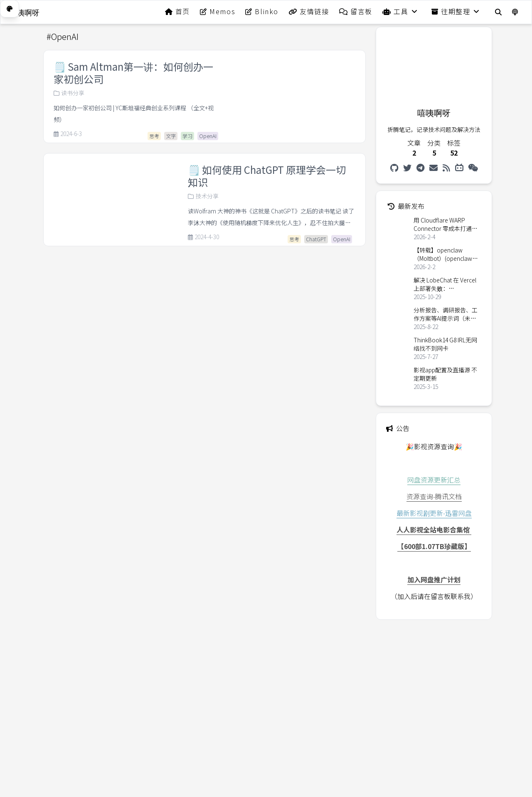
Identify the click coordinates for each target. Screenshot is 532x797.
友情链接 (309, 11)
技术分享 (203, 196)
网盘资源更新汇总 (434, 480)
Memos (218, 11)
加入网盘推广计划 (434, 579)
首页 (177, 11)
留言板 (356, 11)
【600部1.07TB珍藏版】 (434, 546)
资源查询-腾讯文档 (434, 496)
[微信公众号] (473, 168)
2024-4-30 (203, 237)
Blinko (262, 11)
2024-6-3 (68, 134)
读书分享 (69, 93)
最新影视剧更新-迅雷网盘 (434, 513)
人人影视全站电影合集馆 (434, 530)
